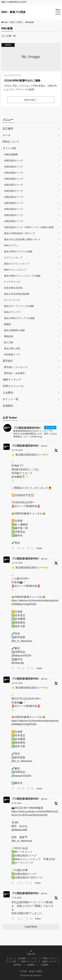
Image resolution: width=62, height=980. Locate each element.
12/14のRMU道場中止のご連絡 (22, 81)
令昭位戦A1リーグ (13, 161)
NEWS (8, 45)
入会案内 (8, 393)
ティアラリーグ (12, 282)
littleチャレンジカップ (15, 270)
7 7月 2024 (17, 898)
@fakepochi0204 (21, 656)
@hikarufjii (18, 663)
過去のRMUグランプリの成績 (19, 318)
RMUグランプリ (12, 312)
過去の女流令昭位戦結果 (17, 294)
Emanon (38, 975)
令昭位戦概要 (11, 154)
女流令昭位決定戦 (13, 288)
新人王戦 (9, 342)
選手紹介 (8, 361)
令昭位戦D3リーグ (14, 215)
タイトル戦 (9, 148)
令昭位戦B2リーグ (13, 179)
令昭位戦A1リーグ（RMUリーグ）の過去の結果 (29, 227)
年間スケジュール (13, 386)
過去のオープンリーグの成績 (19, 306)
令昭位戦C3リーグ (14, 197)
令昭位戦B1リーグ (13, 173)
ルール (7, 135)
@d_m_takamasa (22, 641)
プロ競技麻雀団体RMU (25, 446)
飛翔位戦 (9, 336)
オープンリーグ (12, 300)
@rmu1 (44, 446)
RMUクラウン (11, 245)
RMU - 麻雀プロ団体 (13, 12)
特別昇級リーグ (12, 355)
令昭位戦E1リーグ (13, 221)
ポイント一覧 (11, 399)
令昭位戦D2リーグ (14, 209)
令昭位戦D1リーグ (14, 203)
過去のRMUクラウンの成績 (18, 251)
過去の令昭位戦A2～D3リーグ (20, 233)
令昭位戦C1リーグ (14, 185)
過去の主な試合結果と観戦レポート (22, 239)
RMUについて (11, 142)
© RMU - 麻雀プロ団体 (31, 971)
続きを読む (31, 100)
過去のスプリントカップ (17, 264)
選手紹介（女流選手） (15, 373)
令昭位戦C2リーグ (14, 191)
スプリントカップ (13, 258)
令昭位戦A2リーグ (13, 167)
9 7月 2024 (17, 803)
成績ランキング (12, 380)
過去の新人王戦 (12, 348)
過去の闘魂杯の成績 (14, 330)
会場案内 (8, 406)
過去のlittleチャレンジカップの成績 (22, 276)
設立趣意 (8, 129)
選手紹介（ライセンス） (17, 367)
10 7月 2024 (17, 683)
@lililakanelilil (19, 830)
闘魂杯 (7, 324)
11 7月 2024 (17, 450)
